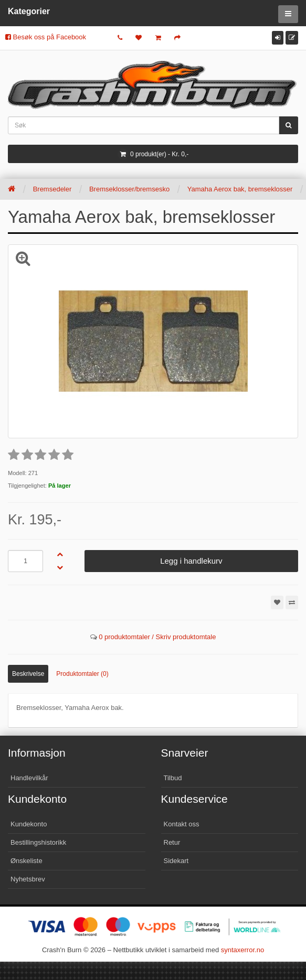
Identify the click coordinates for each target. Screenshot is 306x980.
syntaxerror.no (242, 950)
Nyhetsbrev (28, 879)
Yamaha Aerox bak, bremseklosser (240, 189)
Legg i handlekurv (191, 561)
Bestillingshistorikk (38, 842)
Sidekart (176, 861)
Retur (172, 842)
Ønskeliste (27, 861)
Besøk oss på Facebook (46, 37)
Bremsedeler (52, 189)
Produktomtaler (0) (82, 674)
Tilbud (173, 778)
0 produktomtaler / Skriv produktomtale (157, 637)
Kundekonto (29, 824)
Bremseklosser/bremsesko (129, 189)
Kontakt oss (182, 824)
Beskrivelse (28, 674)
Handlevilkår (29, 778)
